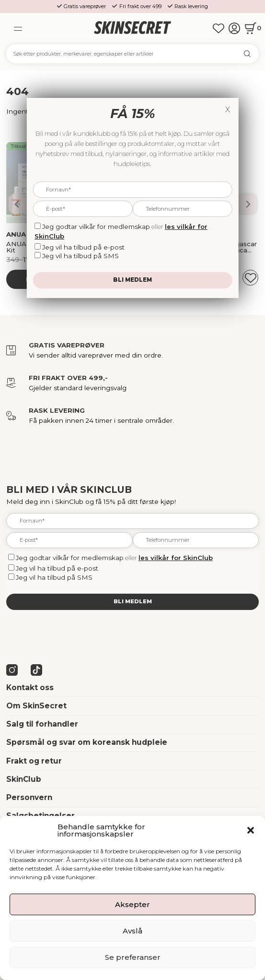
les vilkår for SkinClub (176, 558)
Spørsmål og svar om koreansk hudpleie (87, 742)
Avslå (132, 931)
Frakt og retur (34, 761)
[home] (132, 28)
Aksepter (132, 904)
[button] (251, 830)
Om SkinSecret (36, 706)
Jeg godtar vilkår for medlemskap (70, 558)
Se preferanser (133, 957)
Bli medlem (133, 601)
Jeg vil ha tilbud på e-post (57, 568)
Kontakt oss (30, 687)
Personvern (29, 797)
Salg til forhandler (42, 724)
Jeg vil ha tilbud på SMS (54, 577)
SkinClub (24, 779)
